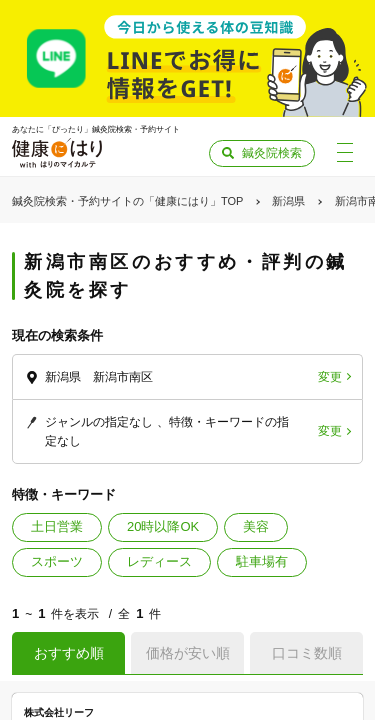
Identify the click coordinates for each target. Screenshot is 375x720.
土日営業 (57, 526)
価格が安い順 (188, 653)
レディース (159, 561)
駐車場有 (262, 561)
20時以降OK (163, 526)
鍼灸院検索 (272, 153)
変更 (330, 377)
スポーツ (57, 561)
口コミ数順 (307, 653)
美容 (256, 526)
